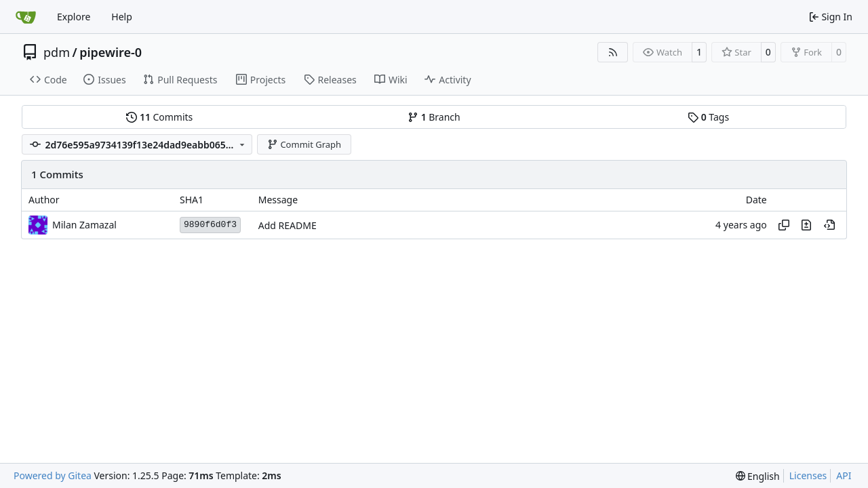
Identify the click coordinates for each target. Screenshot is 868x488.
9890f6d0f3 (210, 225)
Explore (74, 17)
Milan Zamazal (84, 225)
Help (122, 17)
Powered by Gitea (53, 475)
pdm (57, 52)
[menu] (758, 476)
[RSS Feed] (613, 52)
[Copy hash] (784, 225)
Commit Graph (304, 144)
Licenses (808, 475)
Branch (434, 117)
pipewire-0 (111, 52)
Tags (708, 117)
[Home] (26, 17)
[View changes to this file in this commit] (806, 225)
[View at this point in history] (829, 225)
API (844, 475)
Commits (159, 117)
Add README (288, 225)
